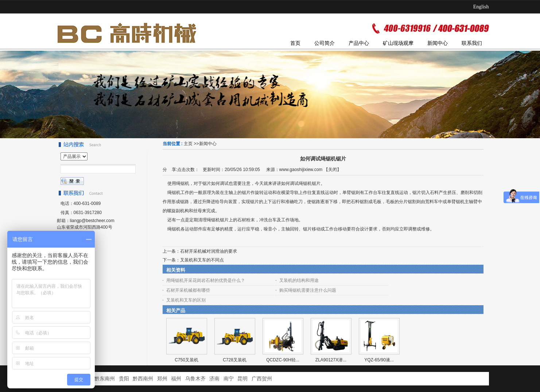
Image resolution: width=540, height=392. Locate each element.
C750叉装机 (187, 360)
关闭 (333, 170)
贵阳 (124, 379)
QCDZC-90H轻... (283, 360)
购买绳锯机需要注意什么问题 (308, 290)
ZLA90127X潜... (331, 360)
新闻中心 (208, 144)
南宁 (229, 379)
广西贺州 (262, 379)
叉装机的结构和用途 (299, 280)
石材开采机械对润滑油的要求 (209, 251)
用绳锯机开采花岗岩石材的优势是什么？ (206, 280)
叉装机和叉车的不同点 (202, 260)
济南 (214, 379)
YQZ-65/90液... (379, 360)
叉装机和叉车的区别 (186, 300)
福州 (176, 379)
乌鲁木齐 (195, 379)
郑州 (162, 379)
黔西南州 (143, 379)
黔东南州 (105, 379)
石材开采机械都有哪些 (188, 290)
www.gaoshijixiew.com (301, 170)
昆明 (242, 379)
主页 (188, 144)
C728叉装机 (235, 360)
